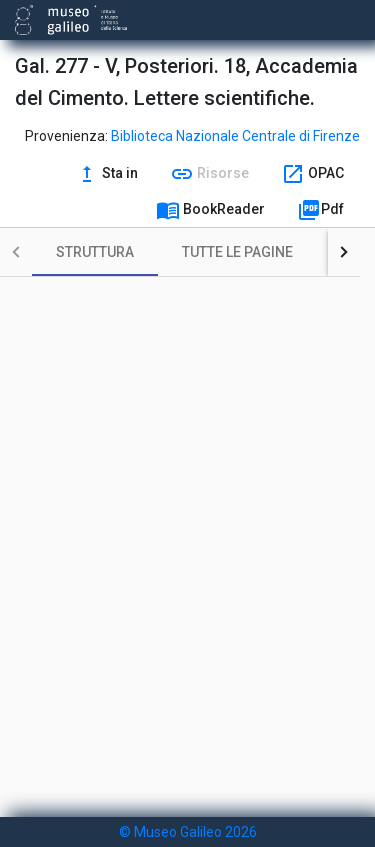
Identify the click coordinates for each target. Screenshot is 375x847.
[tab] (95, 252)
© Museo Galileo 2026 (188, 832)
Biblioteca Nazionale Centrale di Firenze (235, 136)
